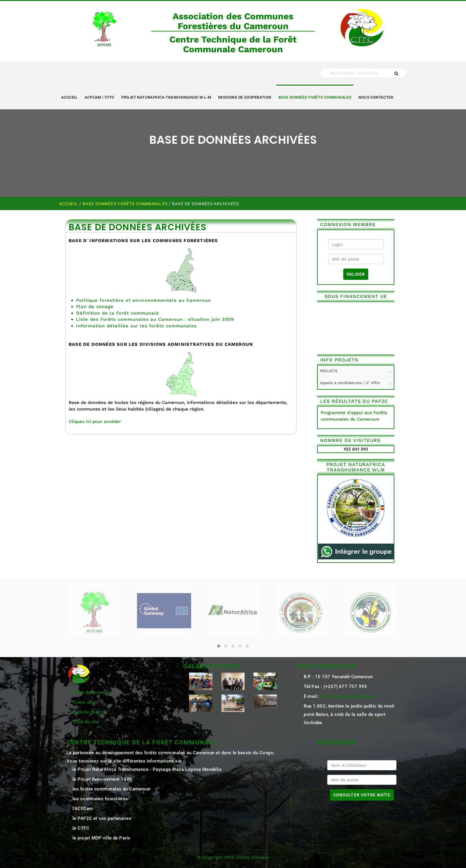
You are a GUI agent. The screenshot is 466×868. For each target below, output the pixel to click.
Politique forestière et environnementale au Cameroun (144, 300)
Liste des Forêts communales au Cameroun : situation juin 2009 (155, 319)
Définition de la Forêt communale (118, 313)
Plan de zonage (95, 307)
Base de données (92, 692)
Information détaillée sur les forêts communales (136, 326)
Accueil (69, 97)
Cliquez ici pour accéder (95, 422)
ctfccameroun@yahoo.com (349, 696)
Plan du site (86, 722)
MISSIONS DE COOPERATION (245, 97)
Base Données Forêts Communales (315, 97)
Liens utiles (86, 702)
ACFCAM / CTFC (99, 97)
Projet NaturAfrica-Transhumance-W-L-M (166, 97)
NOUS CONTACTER (376, 97)
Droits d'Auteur (253, 857)
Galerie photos (89, 712)
